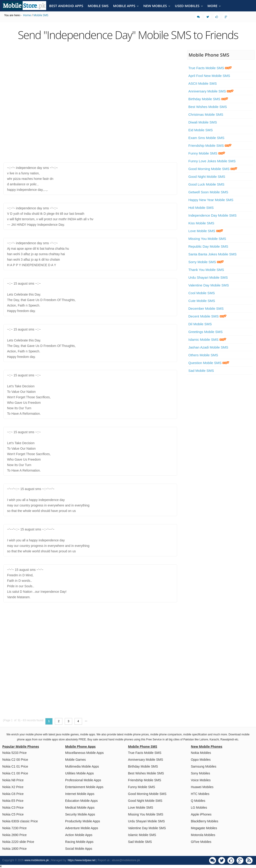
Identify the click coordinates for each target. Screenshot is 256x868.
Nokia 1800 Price (15, 849)
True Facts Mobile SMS (210, 68)
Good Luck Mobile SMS (206, 184)
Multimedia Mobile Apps (82, 766)
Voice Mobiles (201, 780)
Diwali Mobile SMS (203, 122)
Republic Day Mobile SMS (208, 246)
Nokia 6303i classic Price (20, 821)
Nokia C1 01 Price (15, 766)
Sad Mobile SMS (201, 371)
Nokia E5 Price (13, 801)
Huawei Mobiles (202, 787)
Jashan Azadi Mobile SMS (208, 347)
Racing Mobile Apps (79, 842)
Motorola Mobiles (203, 835)
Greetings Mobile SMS (205, 332)
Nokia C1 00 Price (15, 773)
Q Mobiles (198, 801)
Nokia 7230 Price (15, 828)
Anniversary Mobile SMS (211, 91)
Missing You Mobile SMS (207, 239)
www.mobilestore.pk (37, 860)
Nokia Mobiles (201, 753)
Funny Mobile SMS (207, 153)
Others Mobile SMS (203, 355)
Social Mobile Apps (79, 849)
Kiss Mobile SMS (201, 223)
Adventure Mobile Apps (82, 828)
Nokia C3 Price (13, 808)
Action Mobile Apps (79, 835)
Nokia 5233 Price (15, 753)
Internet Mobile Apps (80, 794)
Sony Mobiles (200, 773)
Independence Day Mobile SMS (212, 215)
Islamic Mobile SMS (207, 340)
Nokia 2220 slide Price (18, 842)
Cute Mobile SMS (202, 301)
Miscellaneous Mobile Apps (84, 753)
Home (27, 15)
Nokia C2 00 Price (15, 760)
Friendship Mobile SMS (210, 146)
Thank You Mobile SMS (206, 270)
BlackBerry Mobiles (205, 821)
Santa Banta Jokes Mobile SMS (212, 254)
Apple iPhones (201, 814)
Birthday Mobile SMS (208, 99)
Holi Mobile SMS (201, 208)
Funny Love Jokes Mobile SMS (212, 161)
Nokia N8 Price (13, 780)
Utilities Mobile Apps (79, 773)
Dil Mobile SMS (200, 324)
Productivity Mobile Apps (83, 821)
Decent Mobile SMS (207, 316)
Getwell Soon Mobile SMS (208, 192)
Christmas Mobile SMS (206, 114)
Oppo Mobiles (201, 760)
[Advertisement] (52, 103)
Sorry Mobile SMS (206, 262)
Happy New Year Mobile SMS (211, 200)
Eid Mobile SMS (201, 130)
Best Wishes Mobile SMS (208, 107)
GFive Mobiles (201, 842)
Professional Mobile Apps (83, 780)
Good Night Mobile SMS (207, 177)
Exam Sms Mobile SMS (206, 138)
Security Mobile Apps (80, 814)
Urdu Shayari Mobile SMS (208, 277)
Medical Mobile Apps (80, 808)
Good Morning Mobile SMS (213, 169)
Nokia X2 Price (13, 787)
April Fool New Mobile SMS (209, 76)
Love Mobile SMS (206, 231)
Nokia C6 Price (13, 794)
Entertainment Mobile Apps (84, 787)
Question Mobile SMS (209, 363)
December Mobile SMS (206, 308)
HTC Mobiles (200, 794)
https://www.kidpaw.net (81, 860)
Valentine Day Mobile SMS (209, 285)
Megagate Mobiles (204, 828)
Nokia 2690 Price (15, 835)
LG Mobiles (199, 808)
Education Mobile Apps (81, 801)
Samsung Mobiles (204, 766)
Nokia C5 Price (13, 814)
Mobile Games (75, 760)
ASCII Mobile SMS (203, 83)
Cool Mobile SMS (202, 293)
